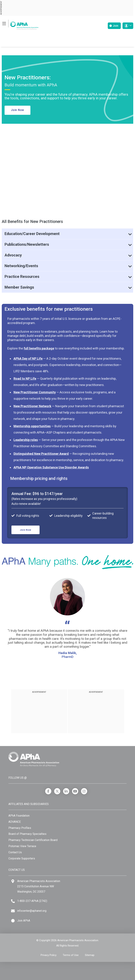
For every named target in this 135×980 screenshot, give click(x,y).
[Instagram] (84, 791)
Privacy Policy (49, 955)
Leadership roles (26, 440)
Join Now (17, 110)
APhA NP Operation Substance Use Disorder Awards (51, 467)
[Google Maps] (13, 881)
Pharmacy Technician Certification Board (33, 840)
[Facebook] (48, 791)
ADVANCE (15, 822)
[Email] (13, 911)
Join (114, 26)
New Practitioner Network (32, 406)
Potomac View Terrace (22, 846)
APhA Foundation (19, 816)
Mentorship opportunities (32, 426)
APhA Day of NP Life (28, 359)
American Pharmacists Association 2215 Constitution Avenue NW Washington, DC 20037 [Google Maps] (39, 886)
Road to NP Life (25, 379)
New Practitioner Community (35, 392)
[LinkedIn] (66, 791)
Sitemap (90, 955)
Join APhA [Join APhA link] (24, 921)
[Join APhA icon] (13, 921)
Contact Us (15, 852)
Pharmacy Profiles (20, 828)
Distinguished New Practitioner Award (41, 454)
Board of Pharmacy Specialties (27, 834)
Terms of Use (71, 955)
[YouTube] (75, 791)
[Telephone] (13, 901)
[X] (57, 791)
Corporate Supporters (22, 858)
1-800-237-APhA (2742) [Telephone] (32, 901)
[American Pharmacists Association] (20, 24)
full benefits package (39, 348)
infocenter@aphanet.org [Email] (32, 911)
